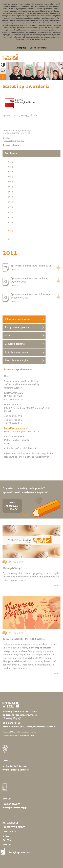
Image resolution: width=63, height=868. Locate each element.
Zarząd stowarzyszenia (17, 327)
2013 (10, 218)
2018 (10, 192)
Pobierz (58, 268)
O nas (6, 836)
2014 (10, 213)
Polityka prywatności (17, 852)
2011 (10, 231)
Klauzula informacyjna (17, 360)
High (3, 65)
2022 (10, 172)
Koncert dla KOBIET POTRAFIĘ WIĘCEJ (24, 639)
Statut (8, 336)
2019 (10, 187)
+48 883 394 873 (11, 804)
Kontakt (8, 845)
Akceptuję (21, 48)
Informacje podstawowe (18, 319)
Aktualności (10, 823)
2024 (10, 162)
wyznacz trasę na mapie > (16, 770)
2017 (10, 197)
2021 (10, 177)
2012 (10, 223)
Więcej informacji (38, 48)
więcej (57, 585)
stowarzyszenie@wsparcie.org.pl (22, 432)
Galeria (7, 840)
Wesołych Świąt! (12, 568)
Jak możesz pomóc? (14, 827)
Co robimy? (9, 831)
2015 (10, 207)
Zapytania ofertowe (15, 344)
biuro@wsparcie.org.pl (16, 428)
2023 (10, 167)
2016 (10, 202)
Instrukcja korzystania (16, 352)
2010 (10, 239)
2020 (10, 182)
